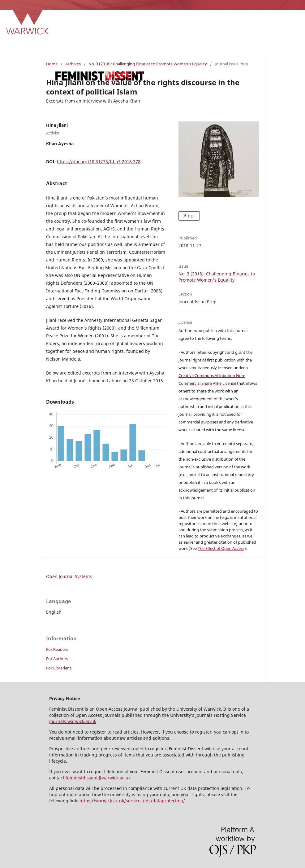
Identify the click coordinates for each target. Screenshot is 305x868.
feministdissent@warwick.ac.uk (98, 778)
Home (52, 64)
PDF (191, 216)
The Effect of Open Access (221, 548)
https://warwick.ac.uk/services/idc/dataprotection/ (132, 801)
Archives (73, 64)
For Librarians (59, 668)
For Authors (57, 659)
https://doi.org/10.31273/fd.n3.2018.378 (99, 162)
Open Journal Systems (69, 576)
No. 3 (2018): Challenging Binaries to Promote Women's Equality (148, 64)
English (54, 612)
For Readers (57, 649)
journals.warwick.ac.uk (73, 721)
